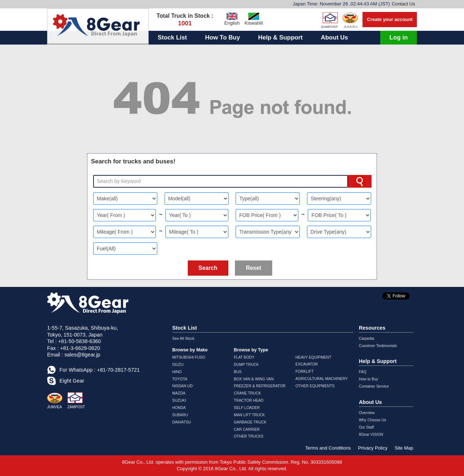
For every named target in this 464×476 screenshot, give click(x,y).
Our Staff (366, 427)
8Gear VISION (371, 435)
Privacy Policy (373, 448)
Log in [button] (399, 37)
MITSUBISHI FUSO (189, 357)
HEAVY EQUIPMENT (313, 357)
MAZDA (179, 393)
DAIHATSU (182, 422)
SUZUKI (179, 400)
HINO (177, 372)
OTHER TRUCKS (249, 436)
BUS (238, 372)
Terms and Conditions (328, 448)
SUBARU (180, 415)
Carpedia (366, 339)
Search (208, 268)
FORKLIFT (304, 371)
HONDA (179, 408)
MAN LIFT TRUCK (249, 415)
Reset (253, 268)
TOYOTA (180, 379)
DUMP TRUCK (246, 365)
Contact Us (403, 4)
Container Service (374, 386)
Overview (367, 413)
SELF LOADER (247, 408)
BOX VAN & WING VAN (254, 379)
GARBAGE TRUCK (250, 422)
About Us (334, 37)
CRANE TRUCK (247, 393)
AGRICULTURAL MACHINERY (322, 379)
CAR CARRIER (247, 429)
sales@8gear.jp (82, 355)
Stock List (172, 37)
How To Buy (223, 37)
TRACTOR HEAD (249, 400)
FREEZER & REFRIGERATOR (260, 386)
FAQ (363, 372)
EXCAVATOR (307, 364)
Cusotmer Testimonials (378, 346)
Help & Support (280, 37)
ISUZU (178, 365)
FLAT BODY (244, 357)
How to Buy (368, 379)
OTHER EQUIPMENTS (315, 386)
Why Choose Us (372, 420)
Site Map (404, 448)
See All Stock (183, 339)
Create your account (390, 19)
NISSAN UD (183, 386)
